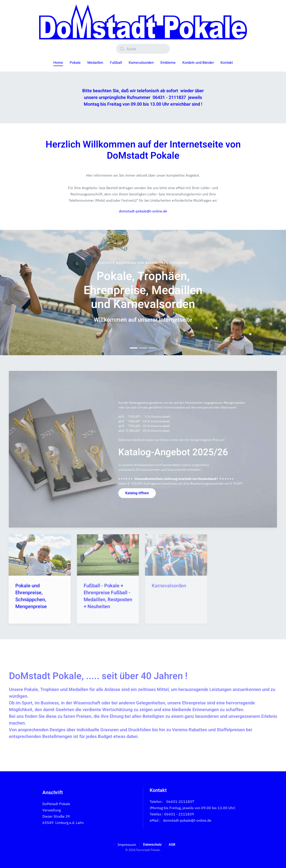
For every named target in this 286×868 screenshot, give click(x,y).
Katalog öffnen (136, 493)
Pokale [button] (75, 63)
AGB (172, 844)
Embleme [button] (168, 63)
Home (58, 63)
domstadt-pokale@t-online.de (143, 211)
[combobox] (143, 49)
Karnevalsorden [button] (141, 63)
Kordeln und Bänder (198, 63)
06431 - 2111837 (169, 97)
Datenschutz (152, 844)
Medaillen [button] (95, 63)
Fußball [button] (116, 63)
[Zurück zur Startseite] (143, 22)
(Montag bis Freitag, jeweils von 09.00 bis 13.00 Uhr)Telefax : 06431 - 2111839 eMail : (192, 814)
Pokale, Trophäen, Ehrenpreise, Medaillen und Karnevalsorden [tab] (134, 348)
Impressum (127, 844)
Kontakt (227, 63)
